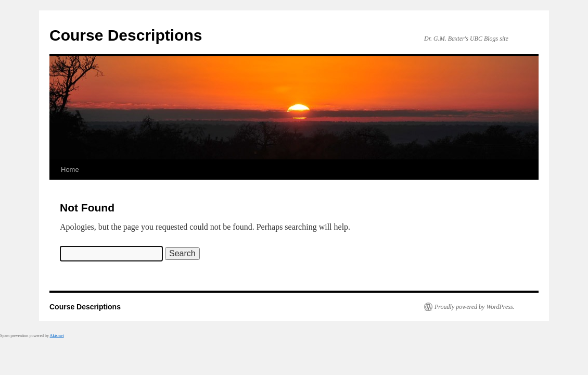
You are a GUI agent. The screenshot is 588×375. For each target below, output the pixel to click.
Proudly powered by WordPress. (475, 307)
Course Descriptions (126, 35)
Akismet (57, 336)
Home (70, 170)
